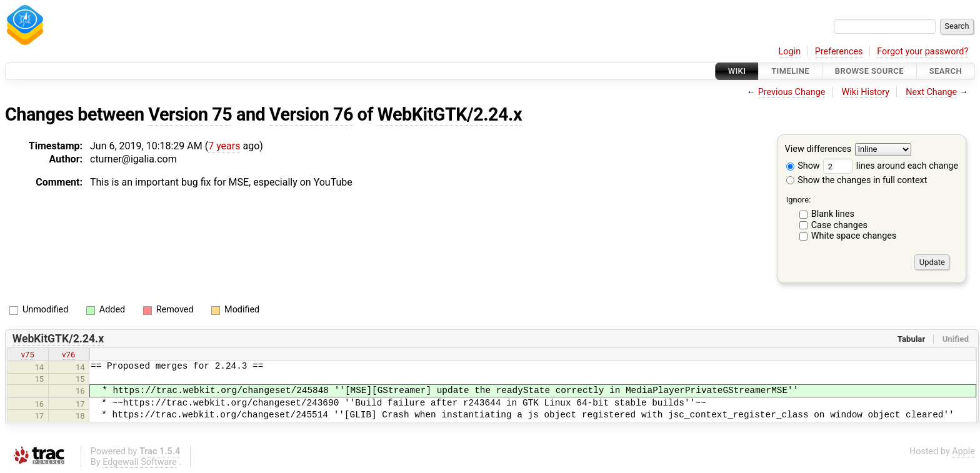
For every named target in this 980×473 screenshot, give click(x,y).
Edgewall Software (140, 462)
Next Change (931, 92)
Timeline (790, 71)
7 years (224, 146)
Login (790, 52)
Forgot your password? (922, 52)
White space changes (854, 236)
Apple (963, 451)
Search (946, 71)
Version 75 (190, 114)
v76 (68, 355)
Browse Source (869, 71)
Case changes (839, 225)
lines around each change (891, 166)
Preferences (839, 52)
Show (803, 166)
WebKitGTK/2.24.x (450, 114)
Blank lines (833, 214)
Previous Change (792, 92)
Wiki (737, 71)
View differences (818, 150)
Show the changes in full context (857, 180)
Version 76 (311, 114)
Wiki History (866, 92)
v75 (28, 355)
